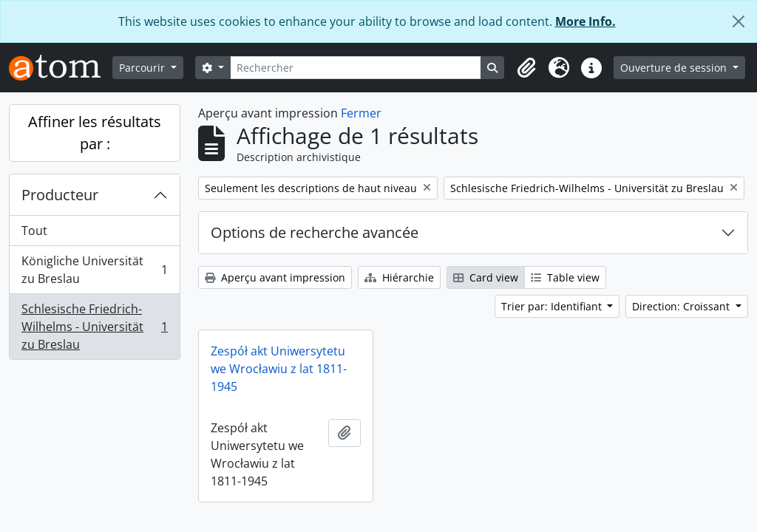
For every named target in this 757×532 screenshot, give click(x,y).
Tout (34, 231)
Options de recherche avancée (315, 232)
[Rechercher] (356, 68)
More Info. (585, 21)
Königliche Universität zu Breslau (94, 270)
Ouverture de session (675, 68)
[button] (526, 68)
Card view (486, 277)
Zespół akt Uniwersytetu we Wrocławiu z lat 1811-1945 (279, 369)
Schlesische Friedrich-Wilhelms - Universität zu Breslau (94, 327)
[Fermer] (739, 21)
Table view (565, 277)
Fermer (361, 113)
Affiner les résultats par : (95, 133)
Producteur (60, 195)
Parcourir (143, 68)
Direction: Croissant (682, 306)
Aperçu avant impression (275, 277)
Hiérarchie (399, 277)
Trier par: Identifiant (553, 306)
